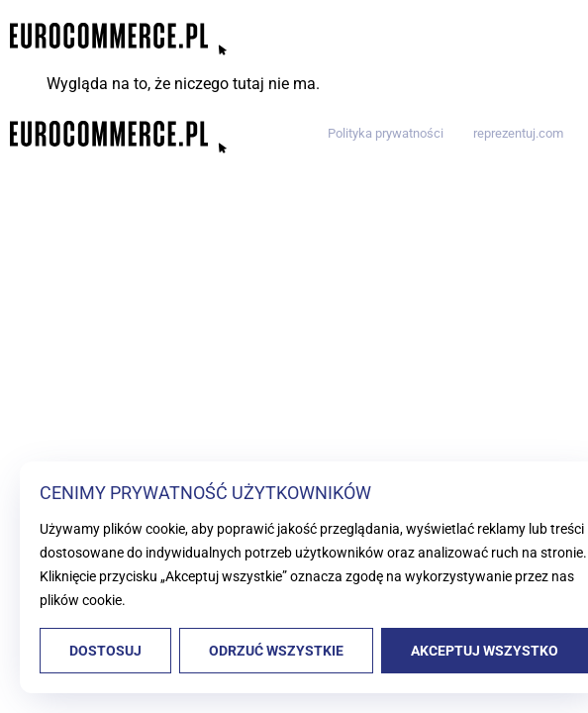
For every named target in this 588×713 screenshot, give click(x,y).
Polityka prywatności (386, 133)
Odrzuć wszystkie (276, 651)
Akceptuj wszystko (485, 651)
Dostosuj (105, 651)
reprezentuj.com (518, 133)
